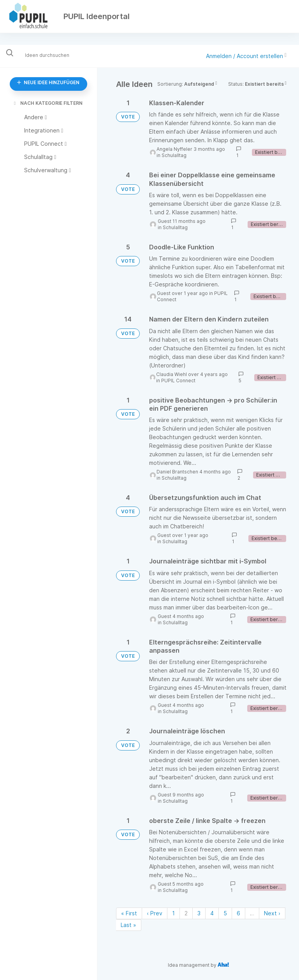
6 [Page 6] (238, 913)
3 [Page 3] (199, 913)
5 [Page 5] (225, 913)
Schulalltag (174, 155)
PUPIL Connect (178, 381)
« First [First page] (129, 913)
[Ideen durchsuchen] (53, 55)
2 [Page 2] (186, 913)
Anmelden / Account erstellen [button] (246, 56)
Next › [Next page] (272, 913)
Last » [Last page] (128, 925)
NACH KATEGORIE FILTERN (47, 103)
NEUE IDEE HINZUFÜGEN (48, 82)
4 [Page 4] (212, 913)
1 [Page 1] (173, 913)
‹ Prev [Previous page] (155, 913)
